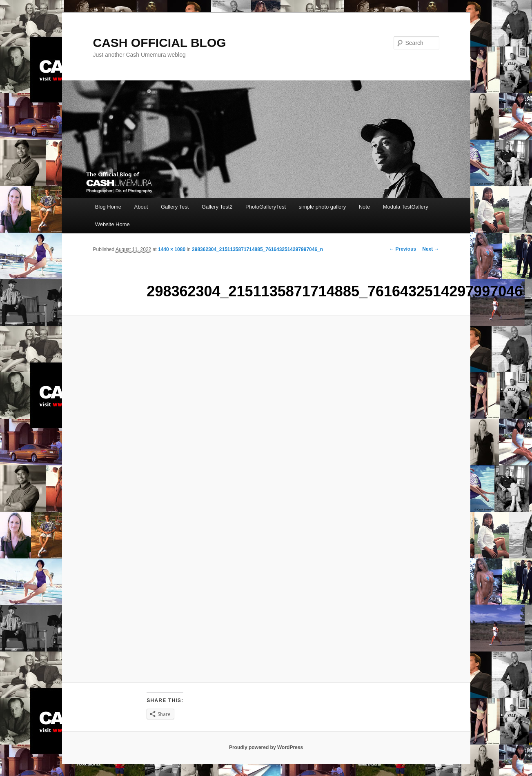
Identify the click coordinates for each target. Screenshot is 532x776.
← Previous (403, 249)
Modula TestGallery (406, 207)
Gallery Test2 (217, 207)
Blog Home (108, 207)
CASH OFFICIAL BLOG (160, 43)
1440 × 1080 (172, 249)
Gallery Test (175, 207)
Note (364, 207)
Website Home (112, 224)
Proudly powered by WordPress (266, 747)
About (141, 207)
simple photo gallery (323, 207)
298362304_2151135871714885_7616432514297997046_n (257, 249)
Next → (431, 249)
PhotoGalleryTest (266, 207)
